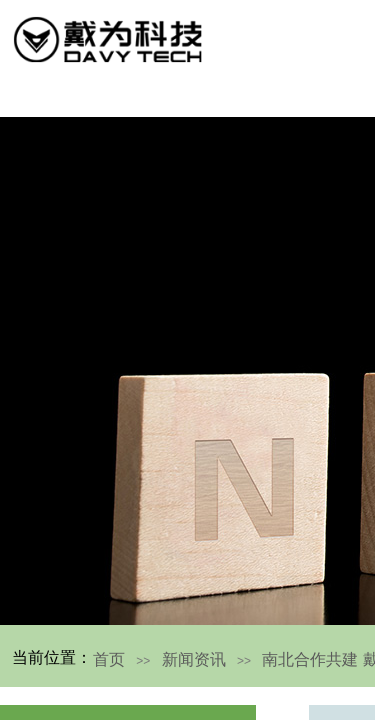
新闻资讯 (194, 659)
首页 (109, 659)
